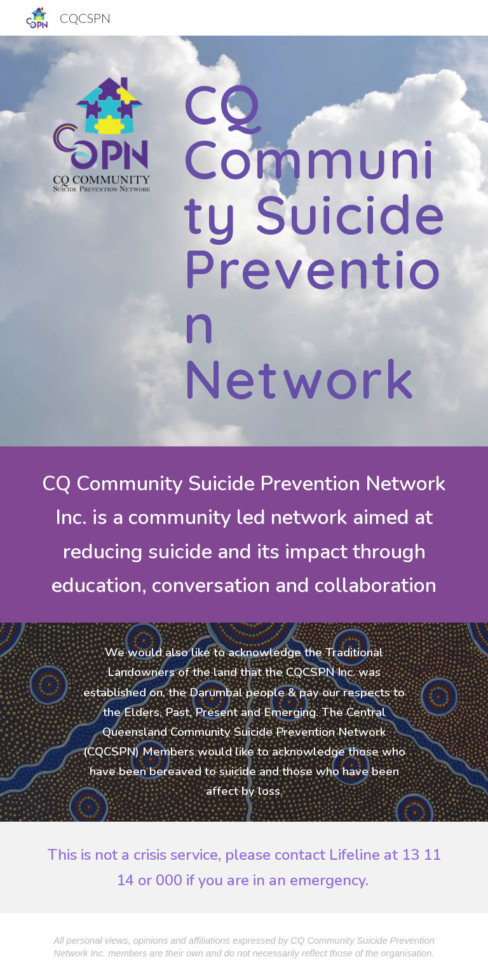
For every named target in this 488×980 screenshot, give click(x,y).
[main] (315, 241)
